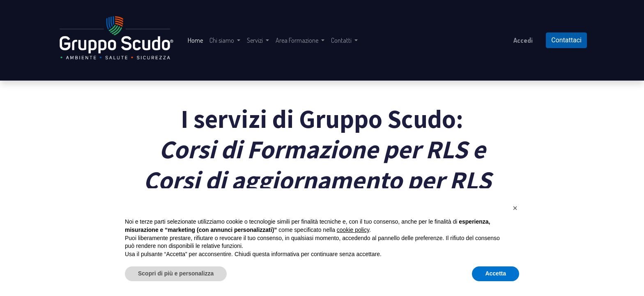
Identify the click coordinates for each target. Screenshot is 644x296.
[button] (515, 208)
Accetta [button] (496, 273)
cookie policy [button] (353, 230)
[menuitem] (195, 40)
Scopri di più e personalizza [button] (176, 273)
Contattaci (566, 40)
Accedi (523, 40)
